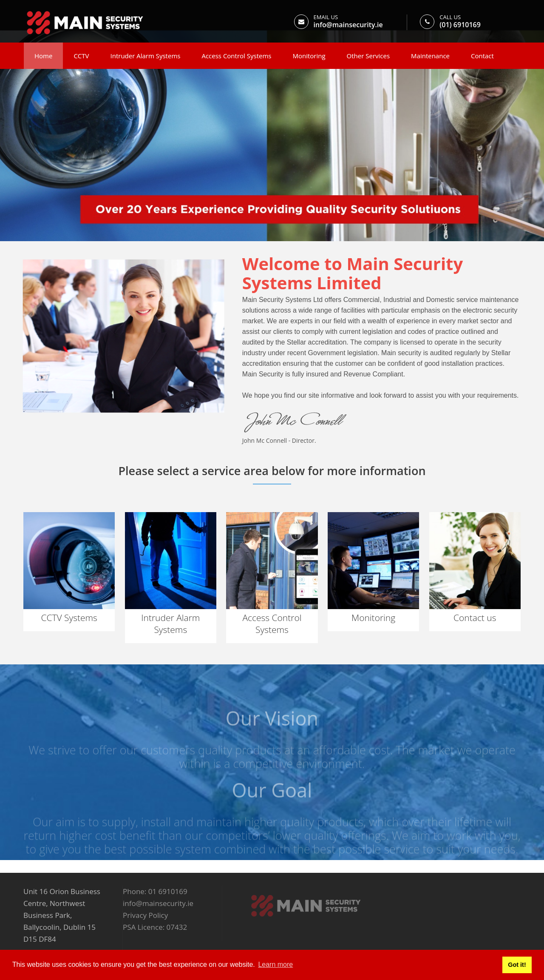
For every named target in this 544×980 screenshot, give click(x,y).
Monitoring (309, 56)
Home (43, 56)
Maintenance (430, 56)
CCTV (81, 56)
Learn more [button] (275, 964)
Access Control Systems (236, 56)
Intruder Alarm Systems (146, 56)
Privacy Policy (145, 915)
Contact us (475, 618)
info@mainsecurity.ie (348, 25)
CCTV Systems (69, 618)
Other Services (368, 56)
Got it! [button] (517, 965)
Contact (482, 56)
